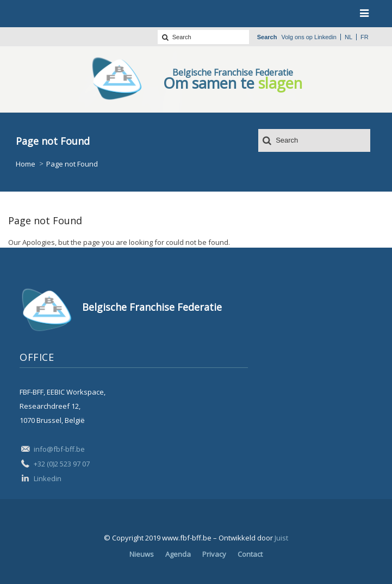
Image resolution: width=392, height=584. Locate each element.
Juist (281, 538)
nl (349, 37)
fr (365, 37)
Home (26, 164)
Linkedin (325, 37)
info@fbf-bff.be (59, 449)
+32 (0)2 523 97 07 (62, 464)
